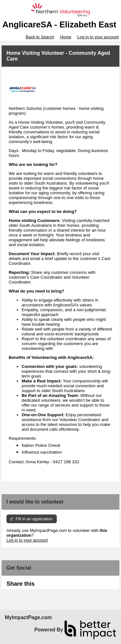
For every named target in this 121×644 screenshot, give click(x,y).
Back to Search (40, 37)
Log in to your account (98, 37)
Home (66, 37)
